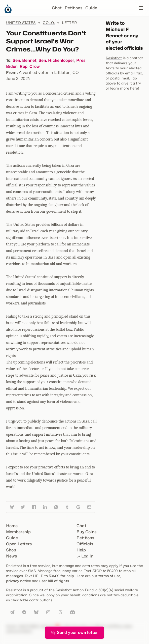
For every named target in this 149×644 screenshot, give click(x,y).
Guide (91, 8)
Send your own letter (74, 633)
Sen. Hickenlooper (56, 60)
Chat (57, 8)
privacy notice (18, 581)
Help (81, 550)
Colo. (49, 23)
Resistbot (114, 58)
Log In (85, 556)
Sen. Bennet (25, 60)
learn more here (124, 88)
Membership (18, 532)
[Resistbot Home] (8, 12)
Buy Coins (86, 532)
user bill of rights (54, 581)
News (11, 556)
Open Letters (19, 544)
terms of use (109, 576)
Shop (11, 550)
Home (12, 526)
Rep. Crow (30, 66)
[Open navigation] (141, 8)
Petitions (73, 8)
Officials (85, 544)
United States (21, 23)
